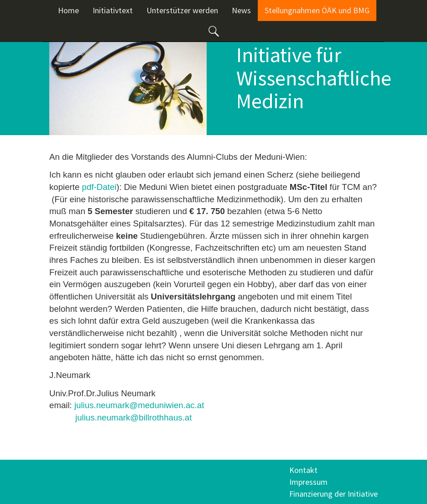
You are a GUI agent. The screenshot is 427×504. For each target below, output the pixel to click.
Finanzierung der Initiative (333, 494)
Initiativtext (113, 10)
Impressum (308, 482)
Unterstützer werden (182, 10)
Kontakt (303, 470)
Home (68, 10)
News (241, 10)
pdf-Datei (99, 187)
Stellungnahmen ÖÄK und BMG (317, 10)
